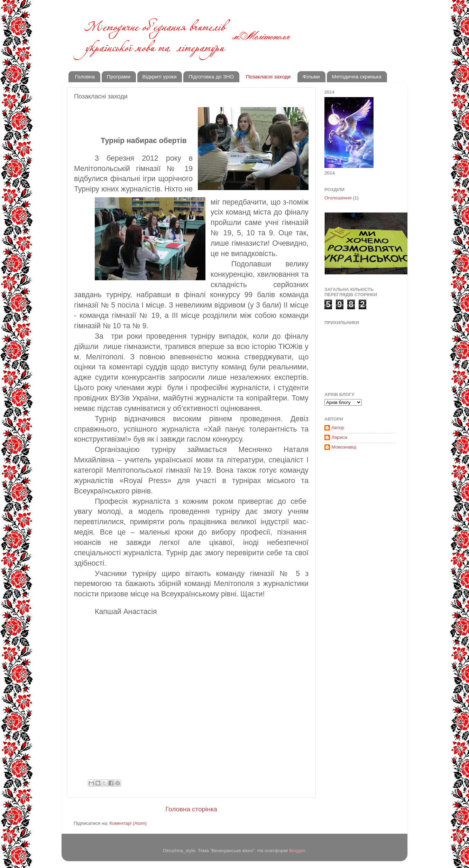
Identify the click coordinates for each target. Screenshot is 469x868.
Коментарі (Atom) (128, 823)
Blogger (297, 851)
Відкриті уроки (160, 77)
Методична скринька (357, 77)
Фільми (311, 77)
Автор (338, 428)
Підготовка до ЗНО (211, 77)
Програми (119, 77)
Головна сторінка (191, 809)
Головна (85, 77)
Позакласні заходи (268, 77)
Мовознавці (344, 447)
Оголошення (338, 198)
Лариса (339, 437)
